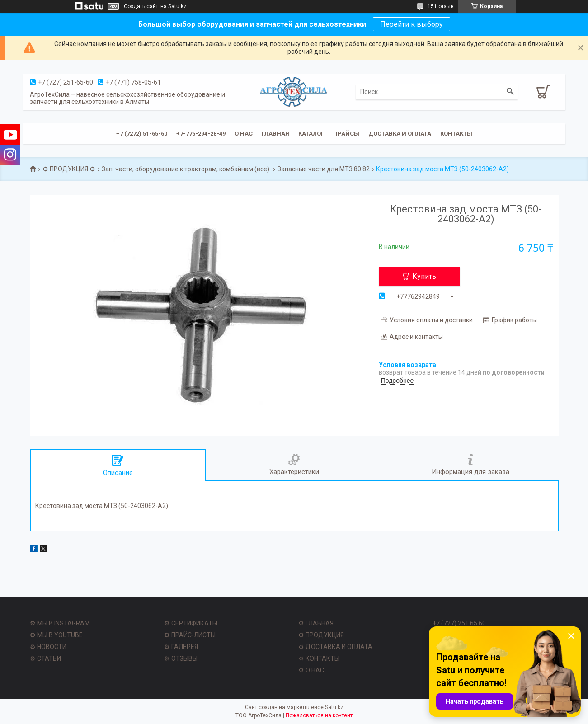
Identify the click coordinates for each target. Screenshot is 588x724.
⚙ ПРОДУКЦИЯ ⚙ (69, 169)
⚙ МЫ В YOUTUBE (56, 635)
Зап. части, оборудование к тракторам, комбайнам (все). (186, 169)
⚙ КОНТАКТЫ (319, 658)
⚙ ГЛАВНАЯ (316, 623)
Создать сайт (141, 6)
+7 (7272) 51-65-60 (142, 134)
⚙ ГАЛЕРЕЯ (181, 647)
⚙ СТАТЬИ (45, 658)
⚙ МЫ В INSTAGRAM (60, 623)
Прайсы (346, 134)
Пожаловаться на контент (319, 715)
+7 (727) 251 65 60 (459, 623)
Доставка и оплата (400, 134)
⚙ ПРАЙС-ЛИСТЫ (190, 635)
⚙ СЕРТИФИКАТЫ (191, 623)
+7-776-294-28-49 (201, 134)
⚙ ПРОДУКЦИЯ (321, 635)
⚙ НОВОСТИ (48, 647)
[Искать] (510, 92)
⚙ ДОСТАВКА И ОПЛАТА (335, 647)
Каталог (311, 134)
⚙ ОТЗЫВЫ (181, 658)
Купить (424, 276)
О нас (244, 134)
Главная (275, 134)
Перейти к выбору (412, 24)
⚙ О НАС (311, 670)
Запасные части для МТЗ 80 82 (324, 169)
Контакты (456, 134)
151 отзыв (441, 6)
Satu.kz (334, 707)
